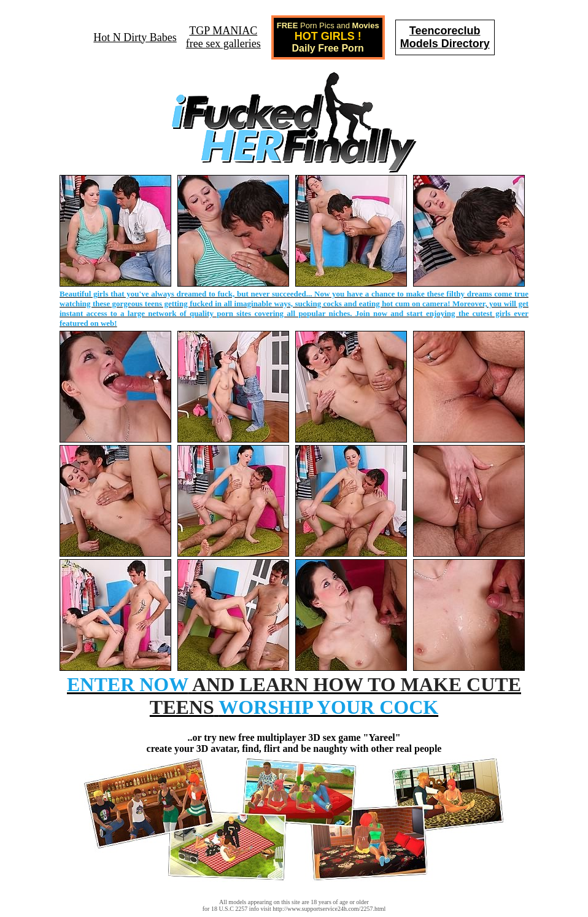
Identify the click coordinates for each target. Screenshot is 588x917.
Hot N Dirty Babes (135, 37)
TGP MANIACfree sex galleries (223, 37)
